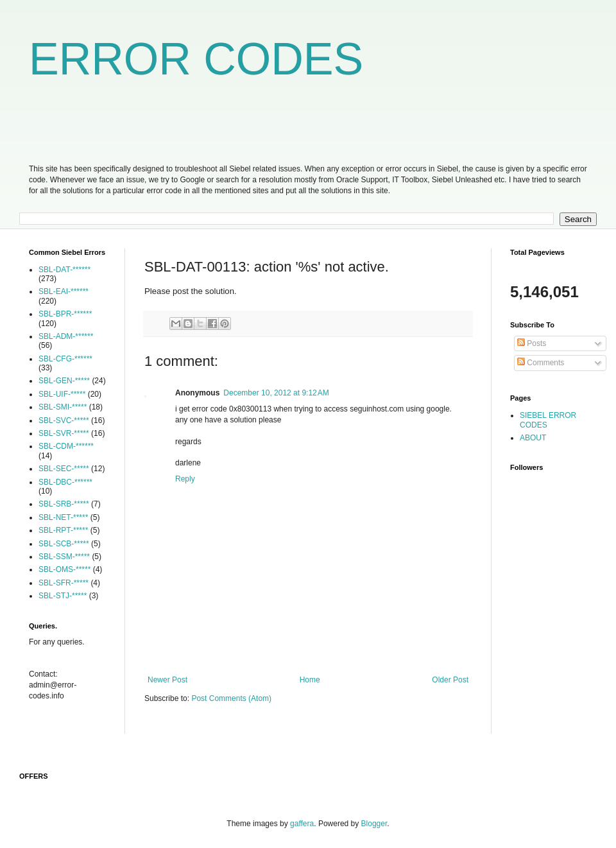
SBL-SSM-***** (64, 557)
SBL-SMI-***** (63, 407)
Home (310, 680)
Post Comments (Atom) (231, 698)
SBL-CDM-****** (66, 446)
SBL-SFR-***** (64, 583)
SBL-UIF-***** (62, 394)
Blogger (374, 824)
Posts (532, 343)
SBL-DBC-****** (65, 482)
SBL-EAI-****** (64, 291)
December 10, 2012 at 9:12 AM (276, 393)
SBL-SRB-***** (64, 504)
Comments (541, 363)
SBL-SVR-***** (64, 433)
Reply (185, 479)
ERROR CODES (196, 59)
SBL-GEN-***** (64, 381)
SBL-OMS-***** (64, 569)
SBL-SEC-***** (64, 469)
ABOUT (533, 438)
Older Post (450, 680)
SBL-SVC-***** (64, 420)
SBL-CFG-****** (65, 359)
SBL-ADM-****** (66, 336)
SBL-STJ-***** (63, 596)
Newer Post (167, 680)
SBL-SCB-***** (64, 544)
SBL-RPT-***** (63, 530)
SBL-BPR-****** (65, 314)
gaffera (302, 824)
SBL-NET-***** (63, 517)
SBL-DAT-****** (64, 270)
